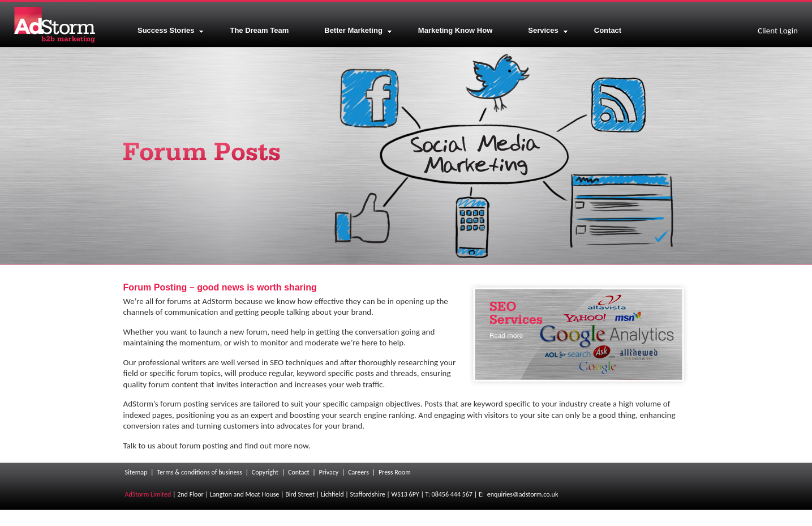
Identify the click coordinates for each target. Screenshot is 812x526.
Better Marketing (358, 30)
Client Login (778, 31)
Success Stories (171, 30)
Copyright (265, 472)
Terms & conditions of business (199, 472)
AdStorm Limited (148, 494)
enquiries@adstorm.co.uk (523, 494)
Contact (608, 30)
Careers (358, 472)
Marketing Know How (455, 30)
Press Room (395, 472)
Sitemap (136, 472)
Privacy (329, 472)
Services (548, 30)
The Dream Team (259, 30)
